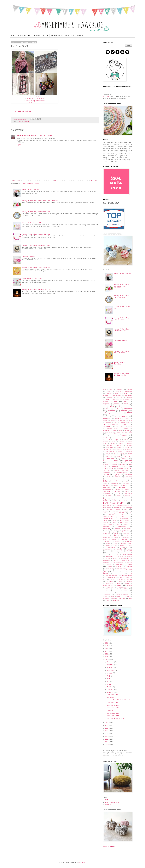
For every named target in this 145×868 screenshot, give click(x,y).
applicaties (117, 396)
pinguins (117, 528)
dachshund (106, 438)
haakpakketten (122, 472)
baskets (106, 405)
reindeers (118, 541)
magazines (118, 507)
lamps (105, 499)
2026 (107, 643)
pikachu (126, 524)
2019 (107, 660)
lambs (108, 497)
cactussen (121, 421)
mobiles (105, 513)
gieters (126, 463)
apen (116, 394)
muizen (121, 513)
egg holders (118, 449)
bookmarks (120, 413)
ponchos (106, 532)
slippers (121, 557)
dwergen (109, 445)
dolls (126, 440)
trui (105, 579)
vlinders (110, 587)
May (108, 681)
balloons (117, 403)
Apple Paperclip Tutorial (32, 279)
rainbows (116, 536)
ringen (108, 543)
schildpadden (108, 549)
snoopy (116, 561)
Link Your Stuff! (113, 695)
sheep (130, 549)
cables (127, 419)
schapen (124, 547)
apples (106, 396)
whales (105, 597)
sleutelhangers (127, 555)
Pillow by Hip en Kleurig (36, 99)
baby (107, 399)
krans (127, 491)
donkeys (105, 442)
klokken (118, 490)
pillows (106, 526)
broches (105, 417)
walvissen (116, 591)
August (110, 673)
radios (105, 536)
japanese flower (121, 480)
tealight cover (119, 574)
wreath (123, 598)
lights (115, 501)
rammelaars (107, 538)
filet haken (110, 457)
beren (112, 407)
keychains (106, 488)
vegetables (110, 583)
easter (119, 445)
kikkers (122, 488)
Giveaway (110, 711)
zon (108, 600)
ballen (126, 401)
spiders (129, 562)
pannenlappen (124, 519)
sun (131, 568)
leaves (105, 501)
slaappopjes (124, 553)
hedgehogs (128, 474)
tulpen (121, 580)
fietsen (116, 455)
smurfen (129, 557)
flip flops (129, 457)
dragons (114, 442)
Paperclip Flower (29, 256)
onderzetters (108, 517)
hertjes (109, 476)
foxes (124, 459)
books (129, 413)
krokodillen (107, 493)
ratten (114, 540)
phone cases (124, 522)
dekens (124, 438)
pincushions (123, 526)
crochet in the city (124, 432)
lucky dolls (107, 507)
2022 (107, 651)
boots (110, 415)
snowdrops (106, 562)
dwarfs (130, 444)
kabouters (115, 484)
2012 (105, 390)
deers (115, 438)
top (121, 578)
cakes (130, 421)
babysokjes (126, 399)
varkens (129, 581)
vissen (119, 585)
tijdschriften (127, 576)
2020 (107, 657)
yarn (130, 598)
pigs (118, 524)
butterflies (107, 419)
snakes (115, 559)
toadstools (111, 578)
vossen (125, 589)
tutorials (110, 581)
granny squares (119, 467)
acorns (130, 390)
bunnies (124, 417)
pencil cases (124, 521)
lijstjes (126, 501)
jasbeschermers (116, 482)
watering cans (108, 593)
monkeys (113, 513)
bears (125, 405)
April (109, 684)
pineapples (107, 528)
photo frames (108, 524)
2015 (107, 731)
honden (118, 476)
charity (125, 425)
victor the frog (108, 585)
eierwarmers (110, 451)
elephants (129, 451)
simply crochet (118, 551)
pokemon (116, 530)
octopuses (111, 515)
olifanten (124, 515)
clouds (126, 428)
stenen (110, 566)
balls (126, 403)
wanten (126, 591)
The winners (111, 697)
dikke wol (107, 440)
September (111, 670)
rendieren (128, 541)
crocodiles (125, 434)
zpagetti (116, 600)
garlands (129, 461)
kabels (105, 484)
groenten (120, 469)
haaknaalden (107, 472)
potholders (107, 534)
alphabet (118, 392)
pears (114, 521)
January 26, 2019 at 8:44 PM (41, 136)
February (111, 690)
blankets (128, 409)
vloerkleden (107, 589)
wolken (127, 597)
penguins (106, 522)
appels (125, 394)
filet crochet (127, 455)
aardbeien (120, 390)
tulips (113, 580)
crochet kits (113, 434)
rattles (125, 540)
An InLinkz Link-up (23, 111)
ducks (121, 444)
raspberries (125, 538)
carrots (108, 423)
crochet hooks (108, 432)
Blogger (82, 863)
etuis (130, 453)
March (109, 687)
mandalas (129, 507)
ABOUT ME (80, 36)
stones (130, 566)
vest (119, 583)
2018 (107, 723)
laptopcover (115, 499)
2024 (107, 646)
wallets (106, 591)
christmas (107, 426)
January (110, 692)
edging (130, 445)
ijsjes (110, 478)
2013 (107, 737)
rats (105, 540)
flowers (110, 459)
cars (116, 423)
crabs (127, 430)
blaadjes (117, 409)
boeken (124, 411)
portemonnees (124, 532)
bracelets (126, 415)
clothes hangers (113, 428)
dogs (116, 440)
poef (107, 530)
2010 (107, 745)
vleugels (129, 585)
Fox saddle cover (113, 713)
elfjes (108, 453)
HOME (13, 36)
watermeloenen (124, 593)
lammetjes (117, 497)
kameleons (126, 484)
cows (121, 430)
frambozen (106, 461)
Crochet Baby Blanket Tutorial (118, 700)
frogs (116, 461)
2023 (107, 649)
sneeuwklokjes (125, 559)
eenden (119, 447)
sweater (109, 570)
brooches (115, 417)
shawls (119, 549)
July (109, 676)
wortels (115, 599)
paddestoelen (108, 519)
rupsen (130, 545)
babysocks (116, 399)
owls (124, 517)
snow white (125, 561)
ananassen (128, 392)
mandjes (109, 509)
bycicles (118, 419)
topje (127, 578)
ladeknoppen (128, 495)
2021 (107, 654)
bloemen (111, 411)
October (110, 668)
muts (130, 513)
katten (106, 486)
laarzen (119, 495)
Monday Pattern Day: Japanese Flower (36, 245)
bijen (130, 407)
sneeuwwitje (107, 561)
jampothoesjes (108, 480)
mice (126, 509)
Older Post (94, 180)
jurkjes (127, 482)
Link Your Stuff (23, 122)
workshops (106, 599)
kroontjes (117, 493)
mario (118, 509)
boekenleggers (108, 413)
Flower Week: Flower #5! (31, 223)
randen (116, 538)
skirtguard (112, 553)
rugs (115, 545)
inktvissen (123, 478)
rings (116, 543)
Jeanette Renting (23, 136)
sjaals (129, 551)
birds (108, 409)
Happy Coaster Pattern (31, 190)
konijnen (106, 491)
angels (109, 394)
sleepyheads (115, 555)
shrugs (108, 551)
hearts (117, 474)
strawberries (122, 568)
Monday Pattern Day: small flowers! (36, 267)
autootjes (120, 397)
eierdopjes (129, 449)
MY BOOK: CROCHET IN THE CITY (63, 36)
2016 (111, 390)
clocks (130, 426)
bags (115, 401)
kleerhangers (107, 490)
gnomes (123, 465)
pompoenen (125, 530)
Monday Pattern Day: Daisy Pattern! (36, 212)
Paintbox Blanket (113, 705)
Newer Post (16, 180)
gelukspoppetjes (113, 463)
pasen (105, 521)
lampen (126, 497)
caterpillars (125, 423)
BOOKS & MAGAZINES (24, 36)
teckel (130, 574)
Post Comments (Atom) (31, 184)
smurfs (108, 559)
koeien (127, 490)
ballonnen (106, 403)
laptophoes (126, 499)
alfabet (109, 392)
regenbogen (107, 541)
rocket (108, 545)
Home (55, 180)
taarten (116, 572)
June (109, 679)
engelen (122, 453)
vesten (127, 583)
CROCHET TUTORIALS (41, 36)
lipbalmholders (108, 505)
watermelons (107, 595)
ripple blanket (126, 543)
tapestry (126, 572)
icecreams (129, 476)
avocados (129, 397)
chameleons (115, 425)
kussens (109, 495)
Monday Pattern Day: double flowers (36, 234)
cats (105, 425)
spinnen (109, 564)
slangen (105, 555)
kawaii (116, 486)
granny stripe (108, 469)
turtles (129, 579)
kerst (125, 486)
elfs (115, 453)
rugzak (122, 545)
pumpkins (126, 534)
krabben (118, 491)
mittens (115, 511)
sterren (119, 566)
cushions (124, 436)
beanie (116, 405)
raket (126, 536)
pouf (116, 534)
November (111, 665)
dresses (113, 444)
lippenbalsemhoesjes (123, 505)
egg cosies (107, 449)
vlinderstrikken (123, 587)
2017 (107, 725)
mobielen (126, 511)
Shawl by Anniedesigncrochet (36, 97)
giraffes (114, 465)
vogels (116, 589)
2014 (107, 734)
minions (105, 511)
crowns (105, 436)
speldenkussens (118, 562)
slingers (110, 557)
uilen (120, 581)
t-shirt (119, 570)
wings (112, 597)
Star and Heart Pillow (115, 719)
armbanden (109, 397)
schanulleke (111, 547)
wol (119, 597)
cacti (105, 421)
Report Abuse (109, 846)
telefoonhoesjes (112, 576)
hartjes (106, 474)
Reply (19, 145)
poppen (114, 532)
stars (130, 564)
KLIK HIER (107, 97)
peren (114, 522)
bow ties (117, 415)
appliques (128, 396)
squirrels (119, 564)
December (111, 662)
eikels (120, 451)
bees (105, 407)
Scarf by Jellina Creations (36, 100)
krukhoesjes (128, 493)
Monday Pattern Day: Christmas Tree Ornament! (40, 201)
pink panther (128, 528)
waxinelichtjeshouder (122, 595)
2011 (107, 742)
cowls (114, 430)
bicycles (122, 407)
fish (118, 457)
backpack (106, 401)
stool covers (110, 568)
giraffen (106, 465)
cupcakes (114, 436)
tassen (106, 574)
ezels (108, 455)
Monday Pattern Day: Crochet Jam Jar (36, 290)
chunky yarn (120, 426)
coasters (106, 430)
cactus (113, 421)
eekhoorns (110, 447)
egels (127, 447)
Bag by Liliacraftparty (36, 102)
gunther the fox (121, 470)
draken (122, 442)
